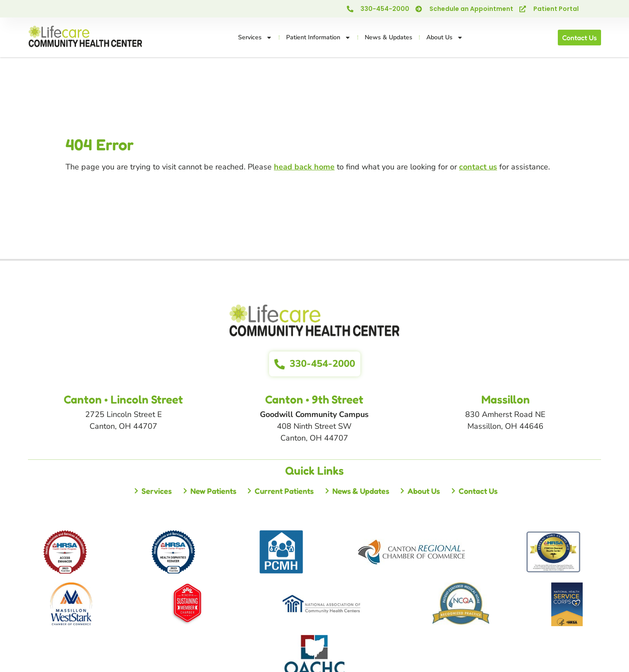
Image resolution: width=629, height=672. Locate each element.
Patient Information (318, 38)
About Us (445, 38)
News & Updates (389, 37)
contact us (478, 167)
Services (255, 38)
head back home (304, 167)
